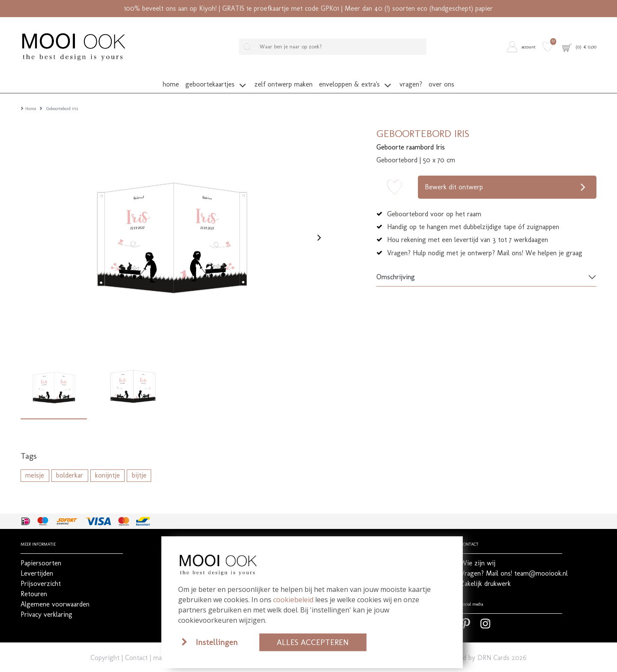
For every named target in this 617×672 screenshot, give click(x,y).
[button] (523, 47)
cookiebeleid (293, 600)
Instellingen (217, 642)
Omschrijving (396, 265)
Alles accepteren (313, 642)
